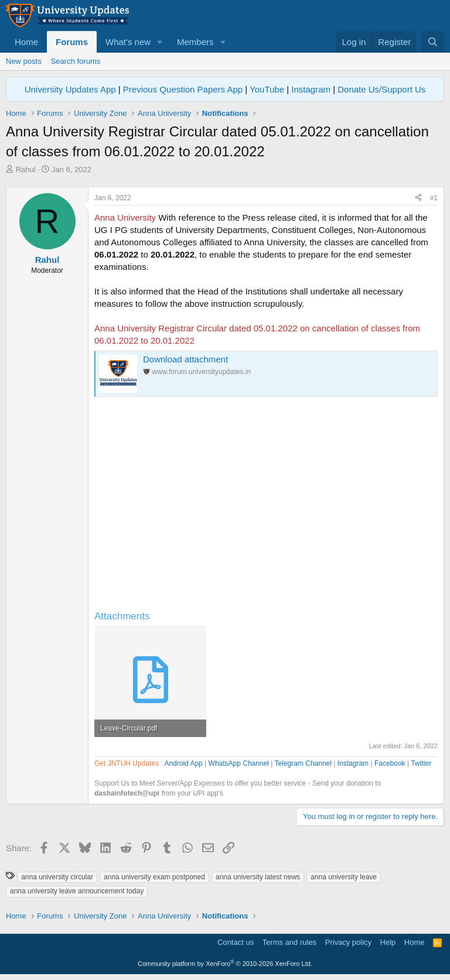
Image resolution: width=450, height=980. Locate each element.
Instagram (311, 89)
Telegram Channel (303, 763)
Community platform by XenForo (225, 964)
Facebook (390, 763)
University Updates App (70, 89)
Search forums (76, 61)
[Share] (418, 198)
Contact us (236, 942)
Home (26, 42)
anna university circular (57, 877)
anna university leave (344, 877)
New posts (24, 61)
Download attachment (185, 359)
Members (195, 42)
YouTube (267, 89)
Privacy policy (348, 942)
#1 (434, 198)
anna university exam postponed (154, 877)
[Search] (433, 42)
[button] (160, 42)
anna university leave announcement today (77, 891)
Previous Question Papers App (183, 89)
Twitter (421, 763)
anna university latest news (258, 877)
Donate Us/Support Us (381, 89)
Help (388, 942)
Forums (72, 42)
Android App (183, 763)
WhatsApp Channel (239, 763)
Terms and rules (289, 942)
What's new (128, 42)
